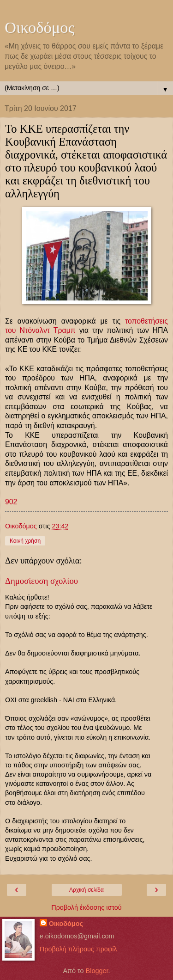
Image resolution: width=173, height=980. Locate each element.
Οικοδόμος (39, 27)
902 (11, 502)
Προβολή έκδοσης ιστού (86, 907)
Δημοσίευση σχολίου (42, 581)
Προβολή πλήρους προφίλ (78, 949)
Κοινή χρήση (25, 541)
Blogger (97, 971)
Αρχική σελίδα (86, 890)
